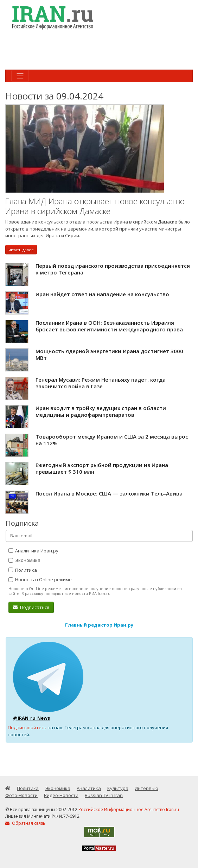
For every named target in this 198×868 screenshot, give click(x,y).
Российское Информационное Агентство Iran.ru (129, 809)
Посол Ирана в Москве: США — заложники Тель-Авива (109, 493)
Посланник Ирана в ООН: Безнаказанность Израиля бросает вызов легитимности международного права (109, 326)
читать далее (21, 250)
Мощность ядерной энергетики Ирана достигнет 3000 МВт (109, 355)
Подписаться (31, 607)
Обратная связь (25, 823)
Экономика (24, 560)
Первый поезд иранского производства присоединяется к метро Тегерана (113, 269)
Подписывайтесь (27, 727)
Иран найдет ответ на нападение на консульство (102, 294)
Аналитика (89, 788)
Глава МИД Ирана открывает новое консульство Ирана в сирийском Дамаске (95, 206)
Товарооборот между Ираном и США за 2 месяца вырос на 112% (112, 440)
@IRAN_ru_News (31, 718)
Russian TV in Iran (104, 795)
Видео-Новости (61, 795)
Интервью (146, 788)
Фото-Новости (21, 795)
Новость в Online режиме (40, 579)
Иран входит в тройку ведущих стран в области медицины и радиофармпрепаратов (101, 412)
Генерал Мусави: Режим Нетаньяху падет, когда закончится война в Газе (101, 383)
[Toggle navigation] (20, 76)
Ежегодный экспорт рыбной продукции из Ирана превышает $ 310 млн (102, 468)
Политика (23, 570)
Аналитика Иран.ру (33, 551)
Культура (118, 788)
